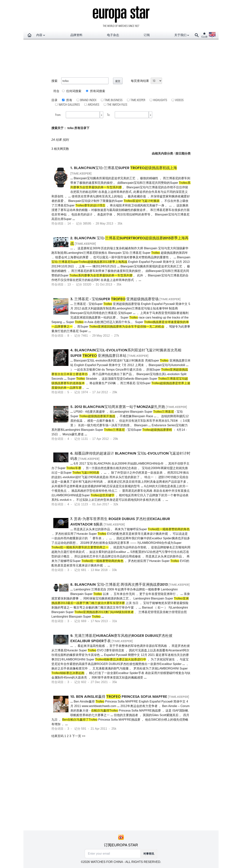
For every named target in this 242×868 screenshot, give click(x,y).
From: (59, 115)
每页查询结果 (140, 81)
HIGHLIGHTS (160, 100)
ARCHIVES (93, 104)
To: (109, 115)
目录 (54, 100)
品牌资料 (76, 35)
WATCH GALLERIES (69, 104)
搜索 (54, 81)
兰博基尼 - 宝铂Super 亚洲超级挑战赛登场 (116, 299)
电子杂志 (113, 35)
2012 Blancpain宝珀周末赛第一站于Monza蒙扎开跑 (120, 407)
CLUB (204, 35)
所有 (69, 100)
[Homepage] (29, 35)
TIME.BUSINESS (113, 100)
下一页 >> (79, 736)
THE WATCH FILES (117, 104)
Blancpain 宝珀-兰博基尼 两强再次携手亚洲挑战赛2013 (121, 584)
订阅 (147, 35)
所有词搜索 (95, 91)
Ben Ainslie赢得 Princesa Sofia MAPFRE (122, 696)
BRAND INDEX (88, 100)
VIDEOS (179, 100)
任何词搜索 (72, 91)
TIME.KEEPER (138, 100)
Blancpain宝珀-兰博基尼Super (125, 168)
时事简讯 (149, 854)
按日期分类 (183, 153)
